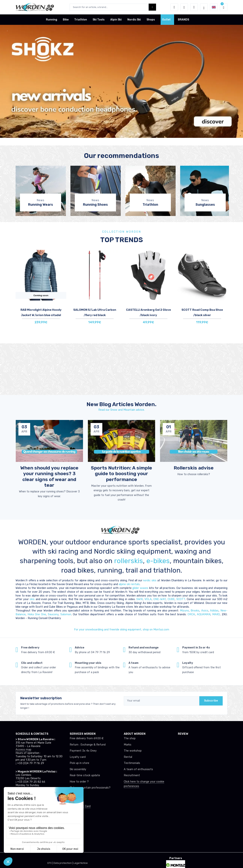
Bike (66, 20)
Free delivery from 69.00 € (87, 738)
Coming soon (41, 295)
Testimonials (132, 763)
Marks (128, 745)
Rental (128, 757)
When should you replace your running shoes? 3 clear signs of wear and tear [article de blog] (49, 476)
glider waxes (140, 588)
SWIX (140, 599)
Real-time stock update (85, 775)
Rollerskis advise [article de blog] (194, 468)
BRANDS (183, 20)
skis (33, 599)
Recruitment (132, 775)
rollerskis (129, 561)
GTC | (50, 863)
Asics (205, 611)
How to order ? (79, 782)
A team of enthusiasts (138, 769)
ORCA (191, 614)
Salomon (66, 614)
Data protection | (64, 863)
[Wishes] (184, 7)
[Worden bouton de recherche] (152, 7)
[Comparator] (194, 7)
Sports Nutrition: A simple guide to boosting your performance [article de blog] (121, 473)
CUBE (171, 599)
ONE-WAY (160, 599)
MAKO (216, 614)
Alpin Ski (116, 20)
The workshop (133, 751)
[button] (174, 7)
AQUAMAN (204, 614)
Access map (23, 750)
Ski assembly (78, 769)
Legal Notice (81, 863)
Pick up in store (79, 763)
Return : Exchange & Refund (88, 745)
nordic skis (150, 580)
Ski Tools (99, 20)
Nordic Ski (134, 20)
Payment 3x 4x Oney (83, 751)
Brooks (195, 611)
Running (52, 20)
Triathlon (81, 20)
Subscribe (211, 701)
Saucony (53, 614)
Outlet (166, 20)
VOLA (148, 599)
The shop (130, 738)
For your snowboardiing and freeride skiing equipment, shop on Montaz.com (122, 630)
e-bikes (158, 561)
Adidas (214, 611)
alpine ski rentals (129, 584)
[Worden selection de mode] (204, 7)
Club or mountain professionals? (90, 788)
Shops (151, 20)
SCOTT (181, 599)
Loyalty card (78, 757)
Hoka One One (37, 614)
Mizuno (184, 611)
